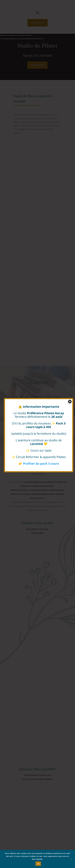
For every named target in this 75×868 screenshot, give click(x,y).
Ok (38, 864)
